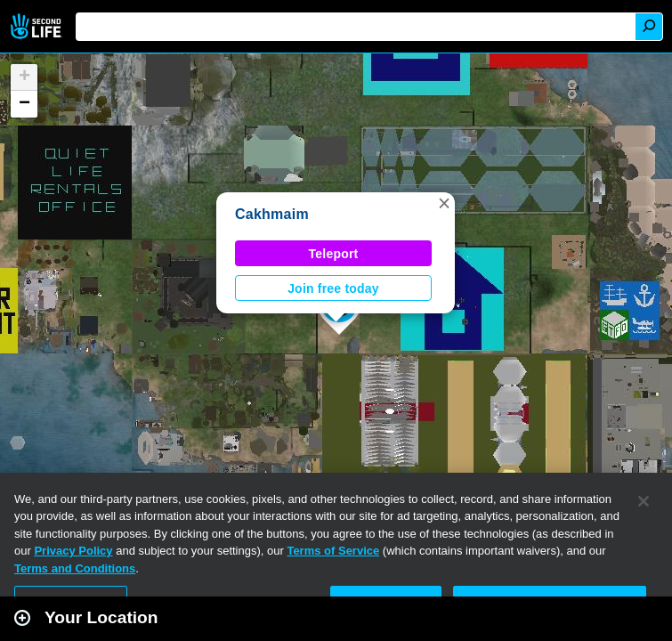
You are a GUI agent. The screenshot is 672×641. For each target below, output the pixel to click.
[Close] (644, 501)
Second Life (38, 26)
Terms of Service (333, 551)
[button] (444, 203)
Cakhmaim (272, 214)
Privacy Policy (73, 551)
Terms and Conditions (75, 568)
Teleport (334, 254)
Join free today (333, 288)
